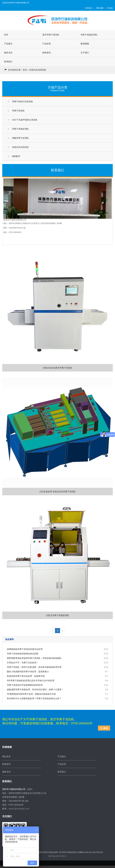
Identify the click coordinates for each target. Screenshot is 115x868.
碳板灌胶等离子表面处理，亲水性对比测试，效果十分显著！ (35, 689)
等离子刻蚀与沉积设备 (22, 102)
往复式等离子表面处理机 (57, 559)
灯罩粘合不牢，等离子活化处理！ (23, 663)
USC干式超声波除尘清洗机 (25, 120)
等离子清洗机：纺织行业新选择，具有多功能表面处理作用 (34, 667)
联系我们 (89, 8)
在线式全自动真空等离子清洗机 (57, 311)
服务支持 (8, 53)
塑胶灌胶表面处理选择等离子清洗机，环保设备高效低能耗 (34, 658)
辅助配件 (16, 156)
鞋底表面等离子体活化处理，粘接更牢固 (26, 676)
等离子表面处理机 (89, 35)
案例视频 (85, 44)
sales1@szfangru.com (19, 809)
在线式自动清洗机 (20, 147)
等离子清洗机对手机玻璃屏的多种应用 (25, 685)
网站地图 (100, 8)
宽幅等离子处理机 (20, 138)
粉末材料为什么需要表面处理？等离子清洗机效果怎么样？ (34, 698)
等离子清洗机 (18, 111)
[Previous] (53, 631)
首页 (6, 35)
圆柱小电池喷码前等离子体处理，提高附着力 (28, 672)
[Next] (62, 631)
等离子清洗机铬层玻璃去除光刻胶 (23, 654)
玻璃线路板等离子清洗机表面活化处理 (25, 649)
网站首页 (6, 756)
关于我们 (85, 53)
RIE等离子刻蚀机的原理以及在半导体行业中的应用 (31, 681)
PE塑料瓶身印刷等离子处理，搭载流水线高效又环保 (31, 694)
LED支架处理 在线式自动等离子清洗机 (57, 435)
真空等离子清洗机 (51, 35)
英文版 (110, 8)
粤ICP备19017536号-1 (57, 856)
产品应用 (47, 44)
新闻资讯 (47, 53)
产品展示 (8, 44)
